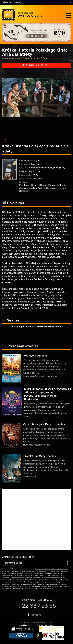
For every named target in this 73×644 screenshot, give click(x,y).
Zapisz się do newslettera (18, 557)
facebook (34, 615)
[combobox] (36, 2)
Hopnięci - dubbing (35, 356)
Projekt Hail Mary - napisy (40, 456)
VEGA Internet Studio (45, 625)
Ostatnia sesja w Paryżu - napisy (44, 424)
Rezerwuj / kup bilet (36, 65)
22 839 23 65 (30, 16)
